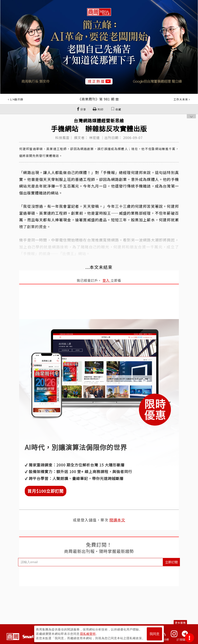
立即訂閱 (171, 562)
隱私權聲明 (88, 634)
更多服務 (180, 623)
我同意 (155, 634)
